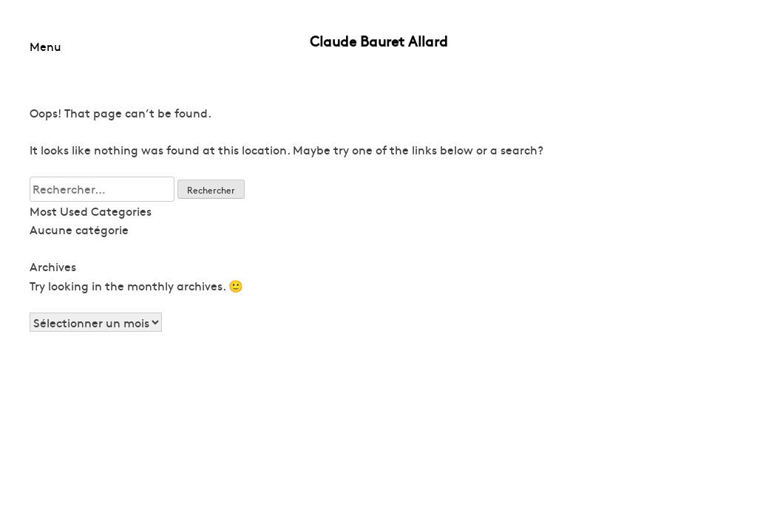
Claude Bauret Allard (379, 41)
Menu (45, 46)
